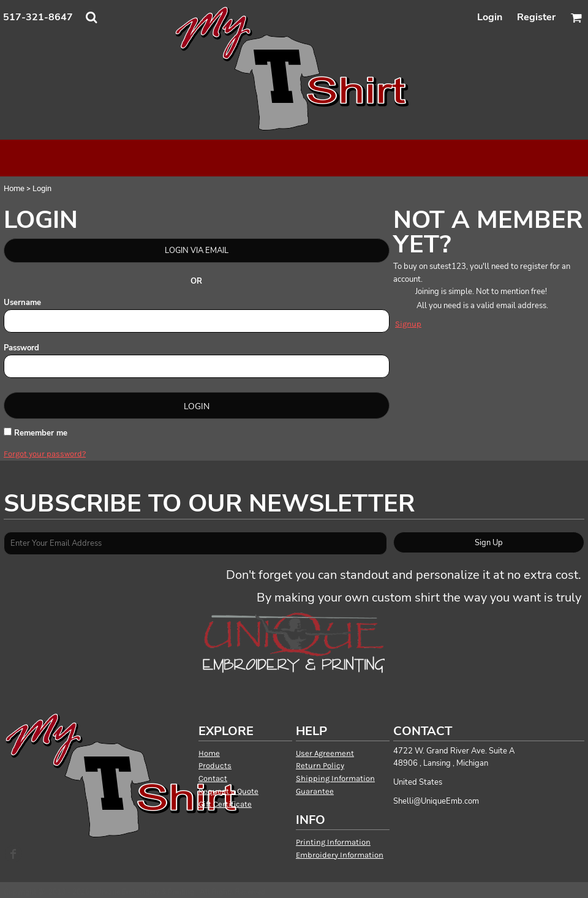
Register (536, 17)
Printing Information (333, 842)
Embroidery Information (340, 855)
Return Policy (320, 765)
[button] (91, 17)
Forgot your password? (45, 454)
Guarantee (315, 791)
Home (14, 188)
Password (21, 348)
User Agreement (325, 753)
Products (215, 765)
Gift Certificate (225, 804)
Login (490, 17)
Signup (408, 324)
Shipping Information (335, 778)
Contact (213, 778)
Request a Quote (228, 791)
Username (22, 303)
